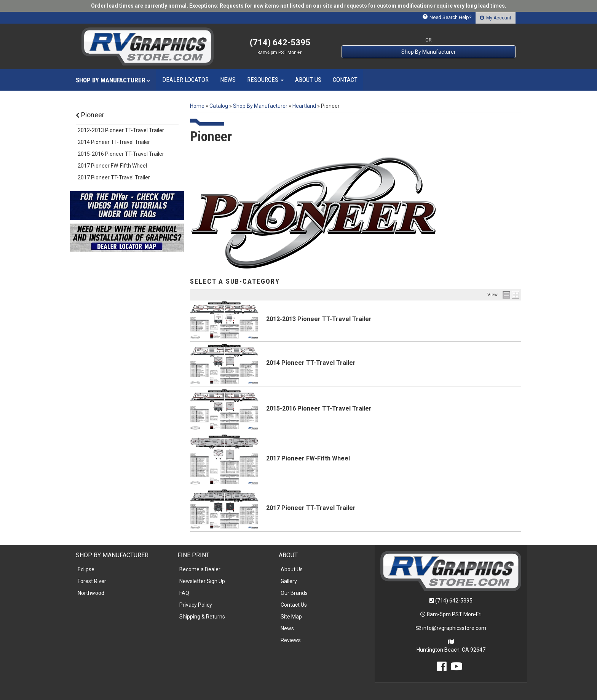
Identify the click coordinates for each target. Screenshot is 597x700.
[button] (113, 80)
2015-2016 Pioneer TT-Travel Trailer (319, 408)
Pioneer (90, 115)
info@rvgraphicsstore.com (454, 628)
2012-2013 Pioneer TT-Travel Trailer (319, 319)
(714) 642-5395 (454, 601)
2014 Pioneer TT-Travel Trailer (311, 363)
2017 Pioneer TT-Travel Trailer (311, 508)
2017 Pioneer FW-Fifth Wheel (308, 458)
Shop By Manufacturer (429, 52)
